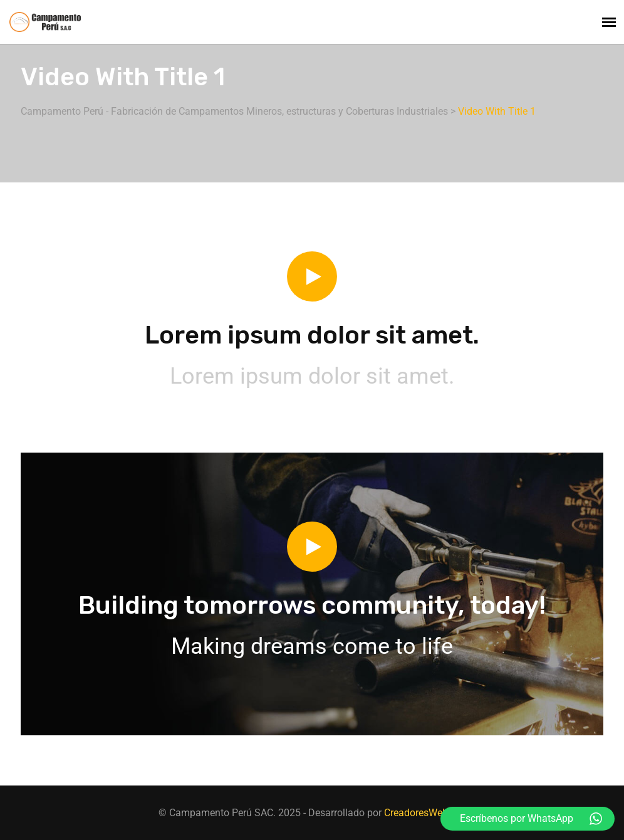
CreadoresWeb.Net (425, 813)
